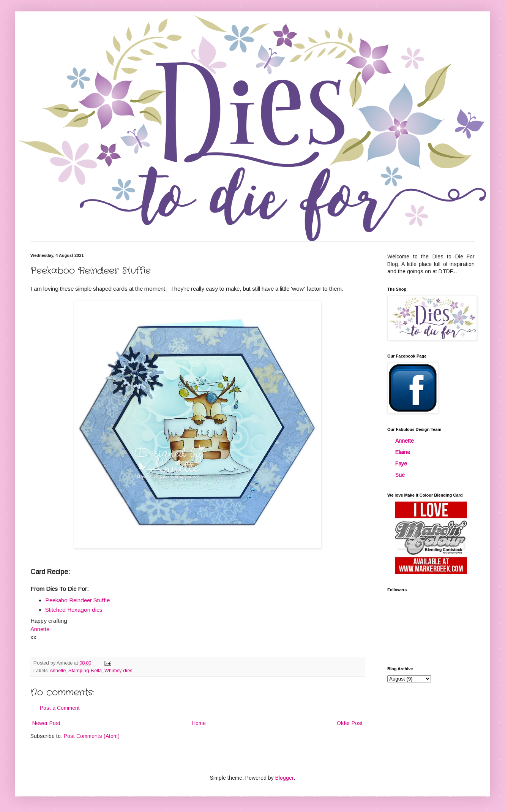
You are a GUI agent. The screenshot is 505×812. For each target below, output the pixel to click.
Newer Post (46, 723)
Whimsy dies (118, 671)
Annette (58, 671)
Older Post (350, 723)
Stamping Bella (85, 671)
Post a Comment (60, 708)
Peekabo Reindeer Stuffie (77, 600)
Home (199, 723)
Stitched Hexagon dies (74, 610)
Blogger (284, 778)
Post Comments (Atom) (92, 736)
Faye (401, 464)
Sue (400, 475)
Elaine (403, 452)
